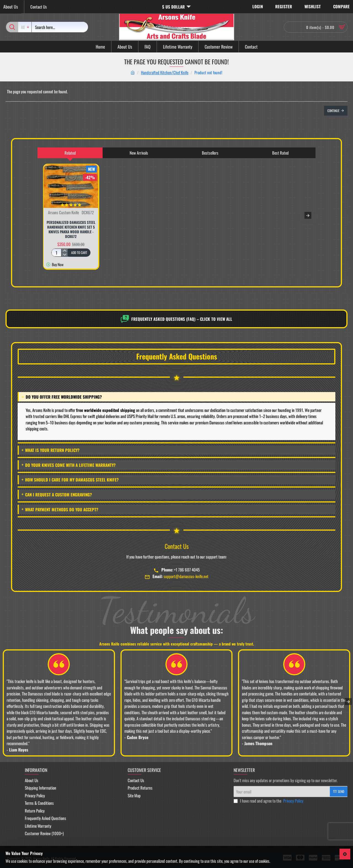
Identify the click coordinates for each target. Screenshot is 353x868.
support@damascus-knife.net (186, 576)
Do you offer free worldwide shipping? (62, 396)
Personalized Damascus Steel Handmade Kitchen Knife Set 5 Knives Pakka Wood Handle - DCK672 (71, 230)
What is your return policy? (50, 450)
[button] (79, 253)
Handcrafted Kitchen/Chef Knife (165, 72)
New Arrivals (139, 153)
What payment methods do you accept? (60, 509)
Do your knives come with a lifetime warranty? (69, 465)
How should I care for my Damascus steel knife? (70, 480)
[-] (64, 255)
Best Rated (280, 153)
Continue (333, 111)
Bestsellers (210, 153)
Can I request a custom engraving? (57, 494)
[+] (64, 251)
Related (70, 153)
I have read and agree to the (269, 801)
